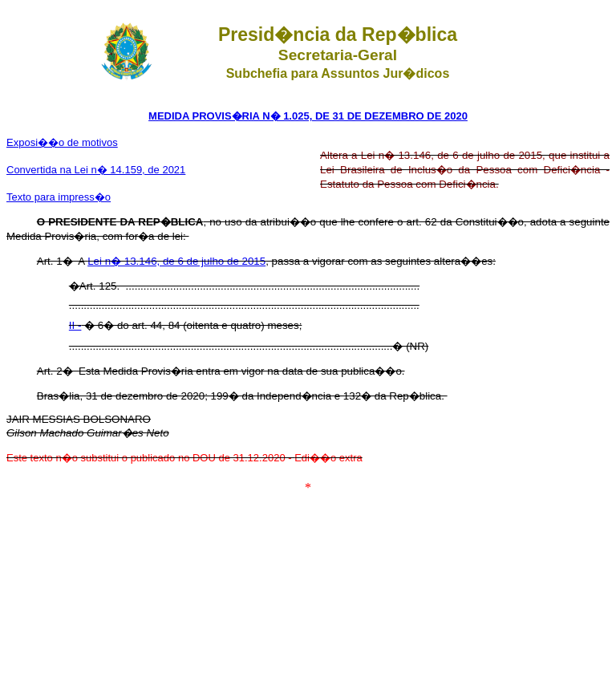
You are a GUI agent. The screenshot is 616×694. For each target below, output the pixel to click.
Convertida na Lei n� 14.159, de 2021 (96, 170)
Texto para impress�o (59, 197)
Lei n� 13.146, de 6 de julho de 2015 (176, 261)
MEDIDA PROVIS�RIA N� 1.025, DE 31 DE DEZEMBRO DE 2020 (308, 116)
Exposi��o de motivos (62, 142)
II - (75, 325)
